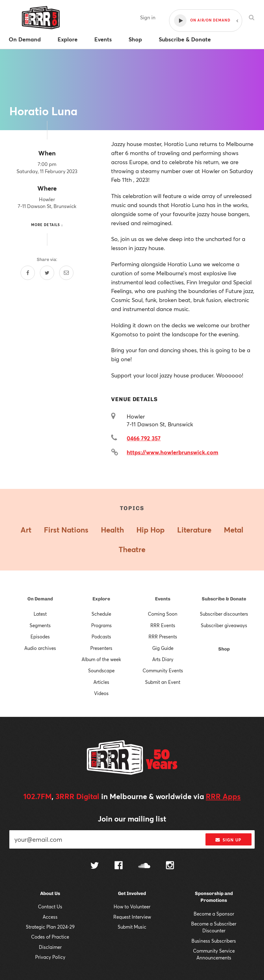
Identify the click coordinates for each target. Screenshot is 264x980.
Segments (40, 625)
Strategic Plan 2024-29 (50, 927)
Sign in (148, 17)
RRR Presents (163, 637)
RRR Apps (223, 796)
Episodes (40, 637)
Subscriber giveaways (224, 625)
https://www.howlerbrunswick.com (172, 452)
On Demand (40, 599)
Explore (101, 599)
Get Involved (132, 893)
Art (26, 530)
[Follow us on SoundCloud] (144, 866)
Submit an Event (163, 682)
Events (163, 599)
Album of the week (101, 659)
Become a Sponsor (214, 914)
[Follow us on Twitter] (95, 866)
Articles (101, 682)
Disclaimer (50, 947)
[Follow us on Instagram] (170, 866)
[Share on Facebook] (28, 273)
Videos (101, 693)
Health (112, 530)
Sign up (228, 840)
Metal (234, 530)
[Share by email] (66, 273)
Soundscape (101, 670)
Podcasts (101, 637)
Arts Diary (163, 659)
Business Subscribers (214, 941)
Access (50, 917)
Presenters (101, 648)
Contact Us (50, 907)
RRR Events (163, 625)
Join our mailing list (132, 819)
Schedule (101, 614)
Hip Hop (151, 530)
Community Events (163, 670)
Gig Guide (163, 648)
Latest (40, 614)
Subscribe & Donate (224, 599)
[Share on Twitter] (47, 273)
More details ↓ (47, 225)
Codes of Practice (50, 937)
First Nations (66, 530)
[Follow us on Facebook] (119, 866)
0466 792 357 (144, 438)
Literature (194, 530)
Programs (101, 625)
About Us (50, 893)
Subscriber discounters (224, 614)
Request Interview (132, 917)
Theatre (132, 549)
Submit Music (132, 927)
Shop (224, 649)
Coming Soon (163, 614)
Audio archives (40, 648)
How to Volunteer (132, 907)
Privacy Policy (50, 957)
